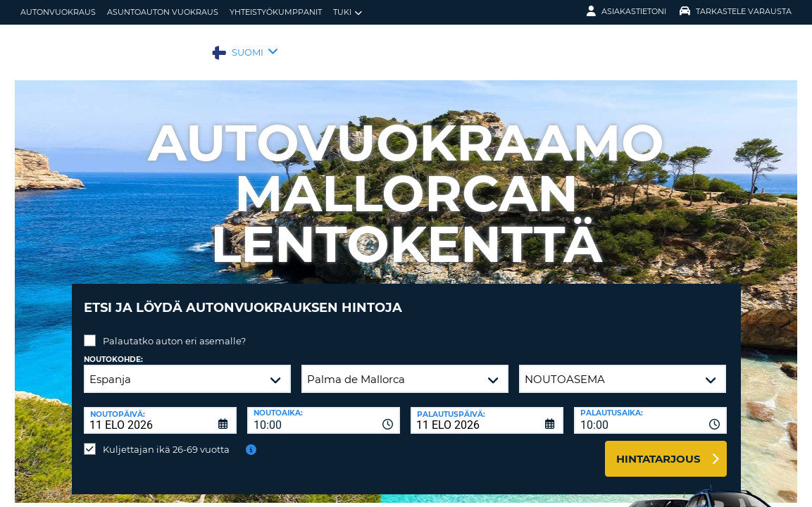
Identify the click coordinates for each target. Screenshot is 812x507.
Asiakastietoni (626, 11)
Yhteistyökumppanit (276, 12)
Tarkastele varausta (736, 11)
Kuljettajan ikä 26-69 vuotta (166, 439)
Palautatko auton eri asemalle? (174, 330)
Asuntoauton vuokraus (163, 12)
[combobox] (324, 410)
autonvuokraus (58, 12)
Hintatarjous (658, 448)
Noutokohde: (113, 349)
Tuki (348, 12)
